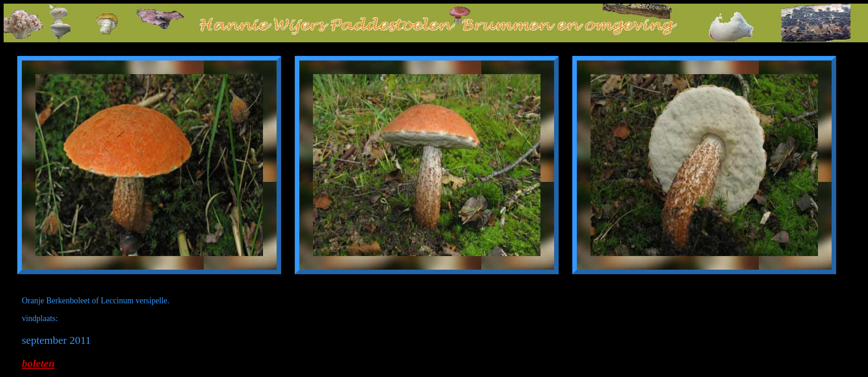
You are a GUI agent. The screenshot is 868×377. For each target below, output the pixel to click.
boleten (38, 363)
